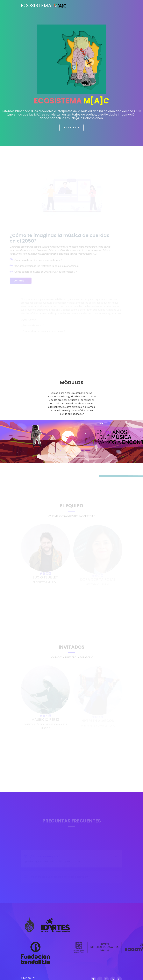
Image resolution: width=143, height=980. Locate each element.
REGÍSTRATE (71, 128)
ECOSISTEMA (44, 5)
